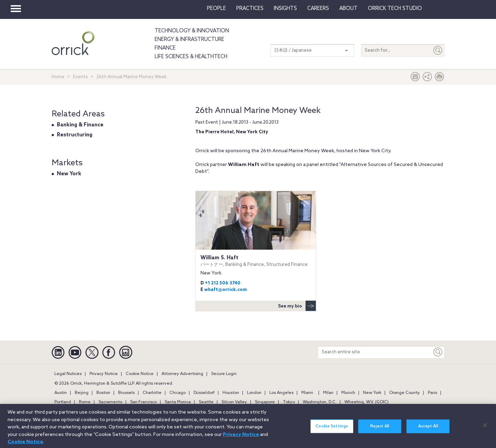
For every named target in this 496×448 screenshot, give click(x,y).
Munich (348, 393)
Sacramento (110, 402)
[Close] (485, 429)
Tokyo (289, 402)
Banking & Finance (80, 125)
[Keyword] (438, 352)
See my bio (297, 306)
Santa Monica (178, 402)
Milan (328, 393)
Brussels (126, 393)
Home (58, 77)
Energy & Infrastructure (189, 40)
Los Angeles (281, 393)
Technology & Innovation (192, 31)
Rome (85, 402)
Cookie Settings (332, 430)
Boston (103, 393)
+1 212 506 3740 (223, 283)
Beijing (82, 393)
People (216, 9)
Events (80, 77)
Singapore (265, 402)
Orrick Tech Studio (395, 9)
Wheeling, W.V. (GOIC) (366, 402)
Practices (250, 9)
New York (69, 174)
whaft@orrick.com (226, 290)
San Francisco (143, 402)
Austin (61, 393)
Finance (165, 48)
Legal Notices (68, 374)
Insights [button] (285, 9)
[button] (427, 78)
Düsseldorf (204, 393)
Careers (318, 9)
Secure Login (224, 374)
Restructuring (75, 135)
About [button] (348, 9)
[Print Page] (440, 78)
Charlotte (152, 393)
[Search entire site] (375, 352)
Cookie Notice (140, 374)
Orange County (405, 393)
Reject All (380, 430)
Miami (307, 393)
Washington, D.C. (320, 402)
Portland (63, 402)
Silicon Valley (234, 402)
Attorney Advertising (182, 374)
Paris (432, 393)
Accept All (428, 430)
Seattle (206, 402)
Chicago (178, 393)
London (254, 393)
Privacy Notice (104, 374)
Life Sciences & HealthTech (191, 57)
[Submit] (438, 50)
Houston (231, 393)
